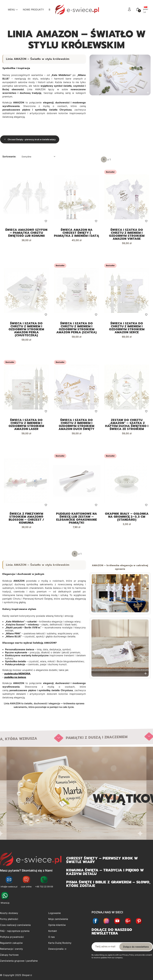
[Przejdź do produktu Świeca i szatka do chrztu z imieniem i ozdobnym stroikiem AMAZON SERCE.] (127, 291)
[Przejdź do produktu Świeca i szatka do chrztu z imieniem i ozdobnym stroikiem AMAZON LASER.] (26, 388)
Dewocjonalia (56, 951)
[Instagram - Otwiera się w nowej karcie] (107, 924)
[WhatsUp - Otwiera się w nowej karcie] (5, 901)
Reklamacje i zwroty (11, 951)
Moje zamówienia (58, 922)
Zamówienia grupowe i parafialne (19, 963)
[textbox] (38, 157)
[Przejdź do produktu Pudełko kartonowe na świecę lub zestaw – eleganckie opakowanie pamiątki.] (76, 483)
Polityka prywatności (12, 939)
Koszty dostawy (9, 916)
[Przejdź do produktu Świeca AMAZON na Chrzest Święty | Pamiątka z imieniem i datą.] (76, 197)
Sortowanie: (9, 156)
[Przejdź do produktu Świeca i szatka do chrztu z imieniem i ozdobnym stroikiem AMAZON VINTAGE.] (127, 197)
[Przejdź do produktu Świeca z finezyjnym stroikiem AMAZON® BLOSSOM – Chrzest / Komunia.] (26, 483)
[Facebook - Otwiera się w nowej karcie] (96, 924)
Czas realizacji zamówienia (15, 927)
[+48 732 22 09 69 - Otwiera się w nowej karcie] (44, 885)
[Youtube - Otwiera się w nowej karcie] (117, 924)
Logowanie (54, 916)
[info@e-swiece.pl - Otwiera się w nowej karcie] (9, 885)
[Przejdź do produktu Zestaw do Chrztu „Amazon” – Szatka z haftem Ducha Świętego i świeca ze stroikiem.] (127, 388)
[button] (138, 10)
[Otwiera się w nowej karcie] (128, 924)
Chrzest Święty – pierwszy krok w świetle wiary (102, 862)
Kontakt (53, 933)
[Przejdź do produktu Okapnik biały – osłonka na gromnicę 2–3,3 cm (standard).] (127, 483)
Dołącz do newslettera (136, 949)
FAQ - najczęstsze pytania (15, 933)
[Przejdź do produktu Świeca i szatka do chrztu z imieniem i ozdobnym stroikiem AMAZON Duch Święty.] (76, 388)
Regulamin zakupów (11, 945)
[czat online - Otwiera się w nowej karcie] (26, 885)
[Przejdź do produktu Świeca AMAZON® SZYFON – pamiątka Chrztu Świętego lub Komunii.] (26, 197)
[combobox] (38, 157)
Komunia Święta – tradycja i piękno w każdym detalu (105, 874)
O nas (51, 939)
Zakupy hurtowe (9, 957)
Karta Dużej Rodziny (60, 945)
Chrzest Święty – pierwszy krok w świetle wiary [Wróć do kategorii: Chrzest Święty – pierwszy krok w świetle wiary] (30, 139)
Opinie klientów (57, 927)
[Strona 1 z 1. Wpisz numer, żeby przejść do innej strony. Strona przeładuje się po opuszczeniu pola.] (104, 159)
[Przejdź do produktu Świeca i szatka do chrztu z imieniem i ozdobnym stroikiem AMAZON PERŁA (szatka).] (76, 291)
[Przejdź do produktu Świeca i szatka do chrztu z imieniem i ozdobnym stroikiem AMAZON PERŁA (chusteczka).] (26, 291)
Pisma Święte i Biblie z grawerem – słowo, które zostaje (108, 886)
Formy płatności (9, 922)
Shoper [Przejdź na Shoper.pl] (26, 978)
